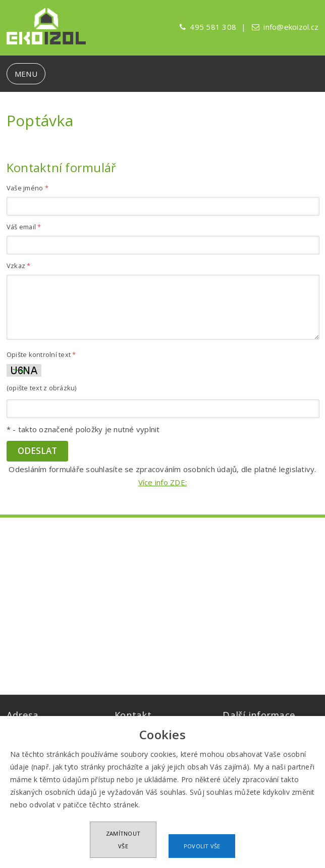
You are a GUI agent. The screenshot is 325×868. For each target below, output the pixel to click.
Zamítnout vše (123, 840)
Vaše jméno (28, 188)
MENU (26, 74)
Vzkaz (19, 266)
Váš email (24, 227)
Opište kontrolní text (41, 354)
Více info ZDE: (163, 482)
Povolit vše (202, 846)
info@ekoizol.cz (291, 27)
